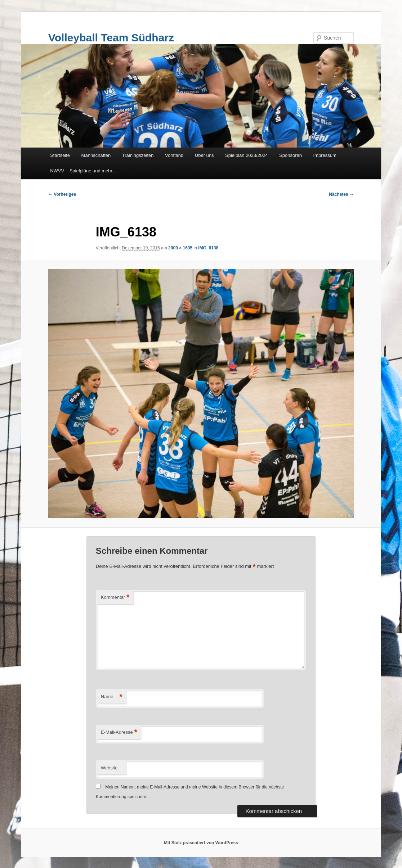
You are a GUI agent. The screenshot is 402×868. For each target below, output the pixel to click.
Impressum (325, 155)
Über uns (204, 155)
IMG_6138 (208, 248)
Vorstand (174, 155)
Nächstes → (341, 194)
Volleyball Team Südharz (111, 38)
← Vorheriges (62, 194)
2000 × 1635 (180, 248)
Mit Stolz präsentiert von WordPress (201, 843)
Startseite (60, 155)
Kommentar (115, 598)
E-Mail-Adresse (119, 733)
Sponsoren (291, 155)
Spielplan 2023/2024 (247, 155)
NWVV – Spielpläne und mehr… (84, 171)
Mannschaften (96, 155)
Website (109, 768)
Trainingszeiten (138, 155)
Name (112, 697)
